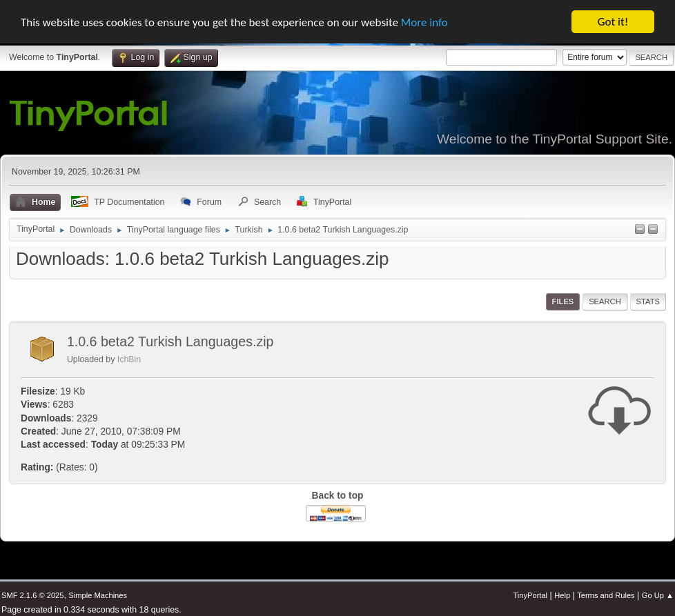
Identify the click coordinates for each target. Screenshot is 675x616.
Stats (648, 301)
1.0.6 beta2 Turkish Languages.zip (170, 341)
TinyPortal (530, 595)
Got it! (613, 22)
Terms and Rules (606, 595)
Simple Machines (98, 595)
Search (605, 301)
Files (563, 301)
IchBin (129, 359)
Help (562, 595)
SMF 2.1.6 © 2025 (32, 595)
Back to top (338, 496)
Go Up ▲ (658, 595)
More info (424, 22)
